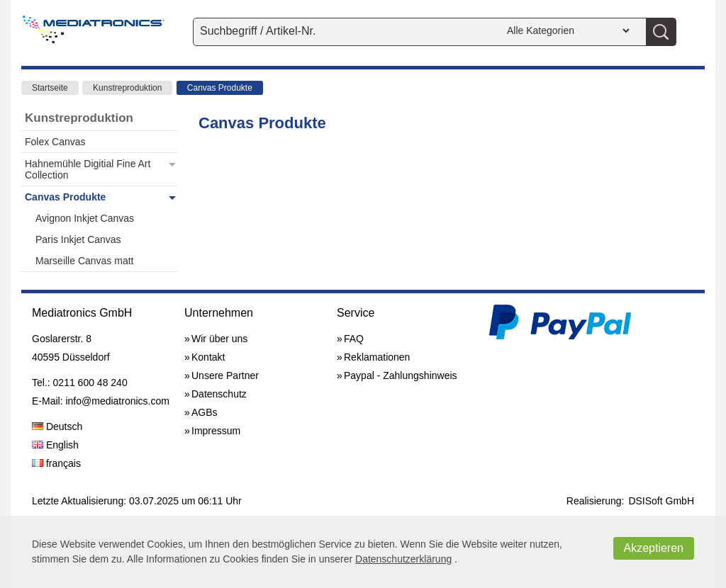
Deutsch (57, 426)
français (56, 463)
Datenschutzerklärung (403, 559)
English (55, 445)
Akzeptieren (654, 548)
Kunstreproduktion (127, 88)
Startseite (50, 88)
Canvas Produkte (220, 88)
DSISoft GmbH (661, 501)
